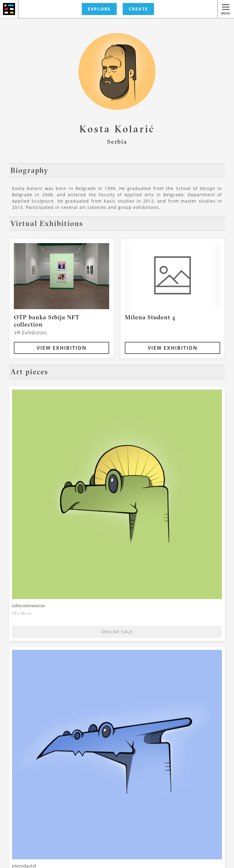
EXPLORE (99, 9)
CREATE (138, 9)
